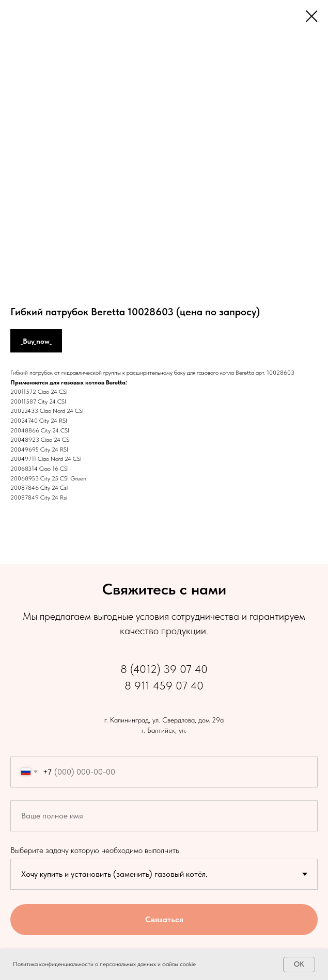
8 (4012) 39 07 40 (164, 669)
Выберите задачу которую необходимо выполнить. (96, 850)
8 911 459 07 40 (164, 685)
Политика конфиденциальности (53, 964)
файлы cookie (179, 964)
